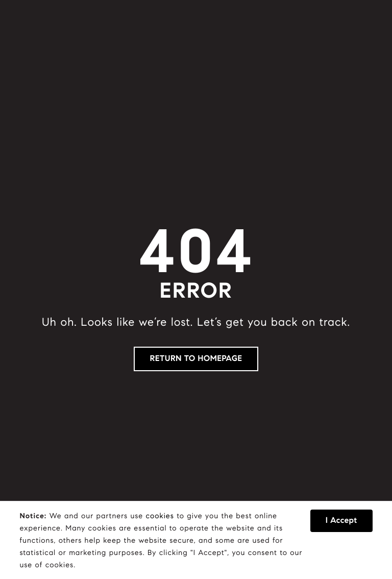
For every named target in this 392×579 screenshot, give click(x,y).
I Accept (341, 521)
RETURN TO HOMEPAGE (196, 359)
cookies (160, 516)
